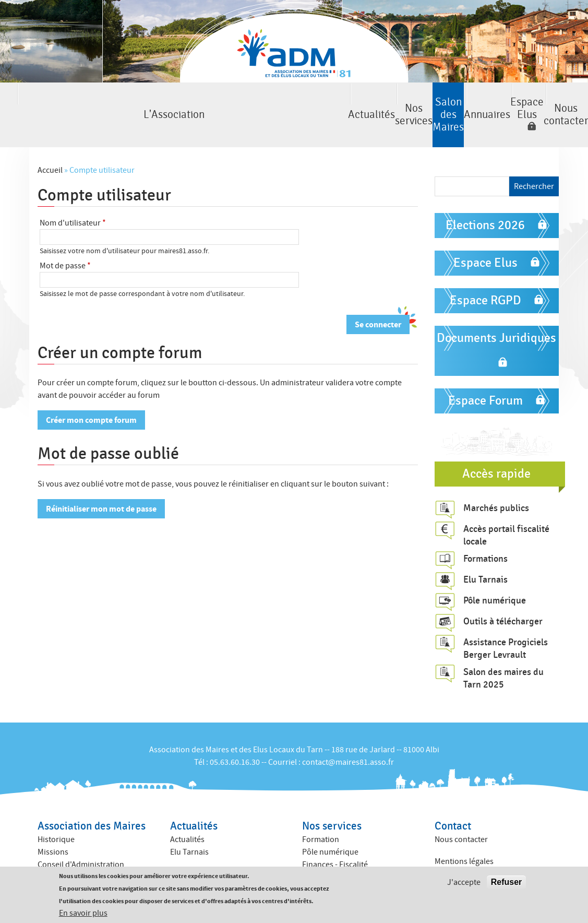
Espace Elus (453, 101)
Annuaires (378, 101)
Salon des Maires (294, 101)
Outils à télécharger (503, 594)
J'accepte (464, 883)
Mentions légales (464, 834)
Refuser (507, 883)
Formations (485, 531)
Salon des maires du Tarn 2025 (503, 650)
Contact (453, 798)
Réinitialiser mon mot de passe (101, 481)
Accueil (50, 143)
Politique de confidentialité (482, 846)
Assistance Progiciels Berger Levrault (506, 621)
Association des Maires (92, 798)
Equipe (50, 862)
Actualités (126, 101)
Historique (56, 812)
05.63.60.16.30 (235, 734)
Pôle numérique (495, 573)
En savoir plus (83, 914)
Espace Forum (485, 373)
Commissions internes (77, 849)
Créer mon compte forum (91, 392)
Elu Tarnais (485, 552)
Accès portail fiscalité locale (506, 507)
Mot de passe (65, 238)
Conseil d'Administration (81, 837)
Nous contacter (546, 101)
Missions (53, 824)
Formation (321, 812)
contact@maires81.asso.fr (348, 734)
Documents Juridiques (496, 310)
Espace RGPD (485, 273)
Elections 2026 (485, 198)
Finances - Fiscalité (335, 837)
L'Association (42, 101)
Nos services (210, 101)
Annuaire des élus (201, 859)
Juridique (319, 849)
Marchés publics (496, 480)
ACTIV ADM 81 (326, 862)
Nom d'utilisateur (73, 195)
